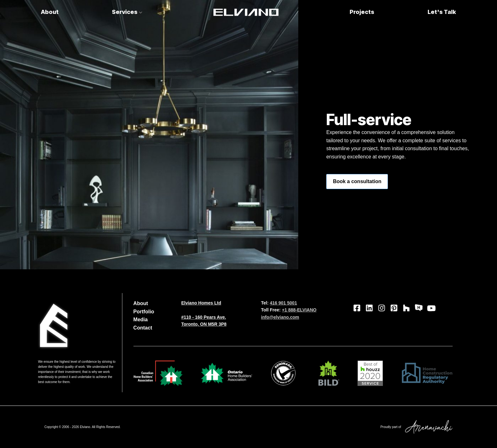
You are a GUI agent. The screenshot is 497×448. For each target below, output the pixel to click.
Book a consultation (357, 181)
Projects (362, 12)
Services (127, 12)
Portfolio (144, 312)
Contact (143, 328)
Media (141, 320)
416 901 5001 (283, 303)
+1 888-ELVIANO (299, 310)
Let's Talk (442, 12)
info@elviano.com (280, 317)
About (50, 12)
